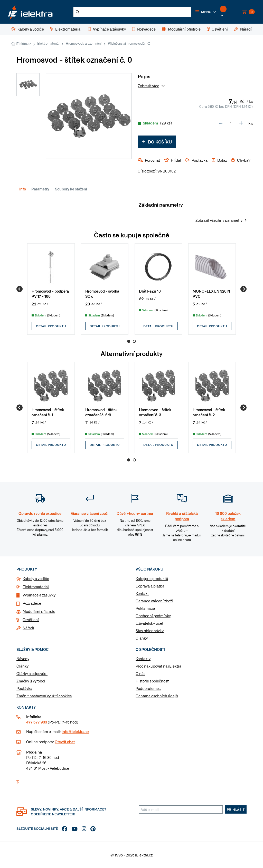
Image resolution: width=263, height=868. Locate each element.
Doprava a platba (150, 586)
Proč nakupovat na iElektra (158, 666)
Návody (23, 659)
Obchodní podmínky (153, 616)
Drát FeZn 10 (150, 291)
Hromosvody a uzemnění (84, 43)
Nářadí (28, 628)
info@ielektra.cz (75, 731)
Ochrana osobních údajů (157, 696)
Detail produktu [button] (51, 326)
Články (142, 638)
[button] (206, 12)
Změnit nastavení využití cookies (44, 696)
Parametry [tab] (40, 189)
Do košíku (157, 142)
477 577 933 (37, 722)
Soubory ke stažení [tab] (71, 189)
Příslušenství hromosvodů (126, 43)
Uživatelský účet (149, 623)
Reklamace (145, 608)
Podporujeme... (148, 688)
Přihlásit (236, 809)
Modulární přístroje (39, 611)
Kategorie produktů (152, 578)
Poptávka (24, 688)
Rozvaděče (32, 603)
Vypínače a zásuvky (39, 595)
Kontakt (142, 593)
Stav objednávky (150, 631)
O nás (140, 673)
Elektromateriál (48, 43)
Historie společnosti (152, 681)
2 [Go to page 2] (134, 341)
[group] (51, 289)
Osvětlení (31, 620)
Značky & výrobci (31, 681)
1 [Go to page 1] (129, 341)
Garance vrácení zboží (154, 601)
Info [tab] (23, 189)
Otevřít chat (65, 742)
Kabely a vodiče (36, 578)
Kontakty (143, 659)
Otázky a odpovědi (32, 673)
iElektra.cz (23, 44)
